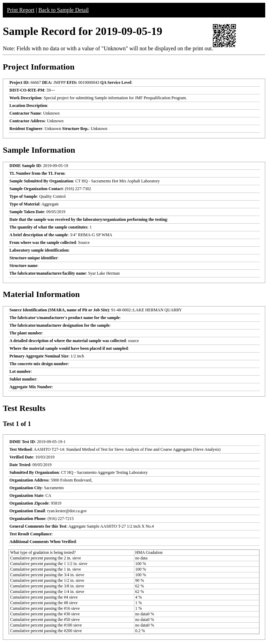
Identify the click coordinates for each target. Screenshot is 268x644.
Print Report (21, 10)
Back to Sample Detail (64, 10)
